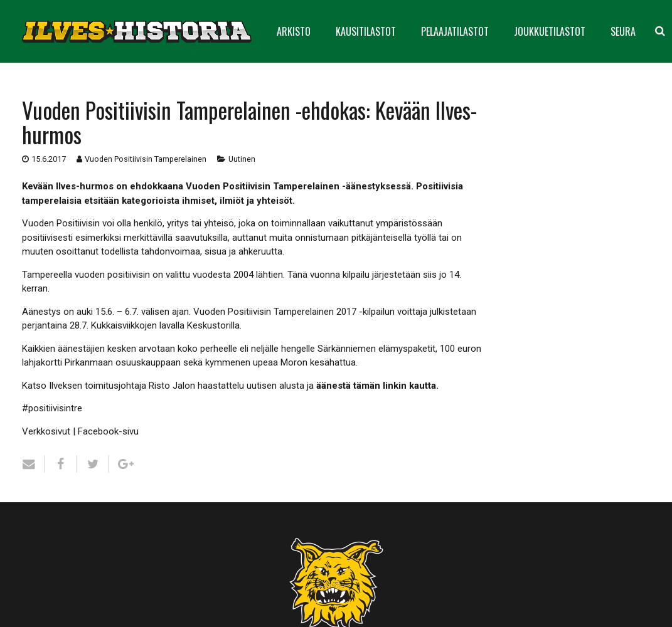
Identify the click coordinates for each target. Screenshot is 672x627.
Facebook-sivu (108, 431)
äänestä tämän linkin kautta (376, 386)
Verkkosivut (46, 431)
